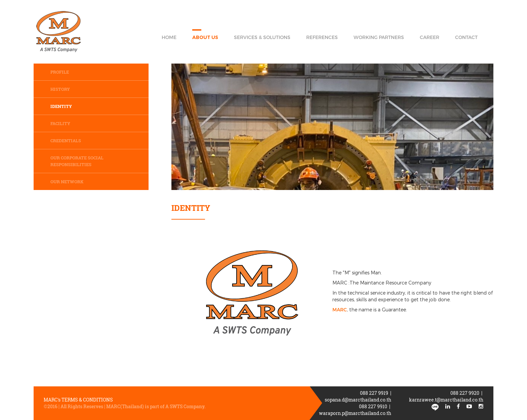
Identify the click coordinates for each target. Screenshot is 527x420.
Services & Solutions (262, 37)
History (60, 89)
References (322, 37)
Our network (67, 182)
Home (169, 37)
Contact (466, 37)
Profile (60, 72)
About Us (205, 37)
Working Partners (379, 37)
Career (430, 37)
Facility (60, 123)
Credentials (66, 141)
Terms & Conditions (88, 400)
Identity (61, 106)
